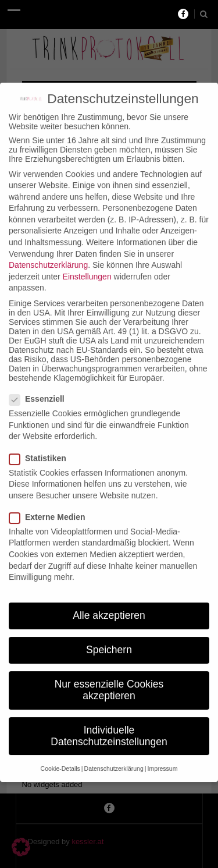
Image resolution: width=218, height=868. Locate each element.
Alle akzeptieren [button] (109, 603)
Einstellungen (87, 264)
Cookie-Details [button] (60, 756)
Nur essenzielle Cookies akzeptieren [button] (109, 678)
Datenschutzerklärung (48, 253)
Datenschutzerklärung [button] (114, 756)
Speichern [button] (109, 637)
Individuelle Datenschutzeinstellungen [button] (109, 724)
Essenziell (40, 387)
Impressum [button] (162, 756)
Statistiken (41, 445)
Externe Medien (51, 505)
